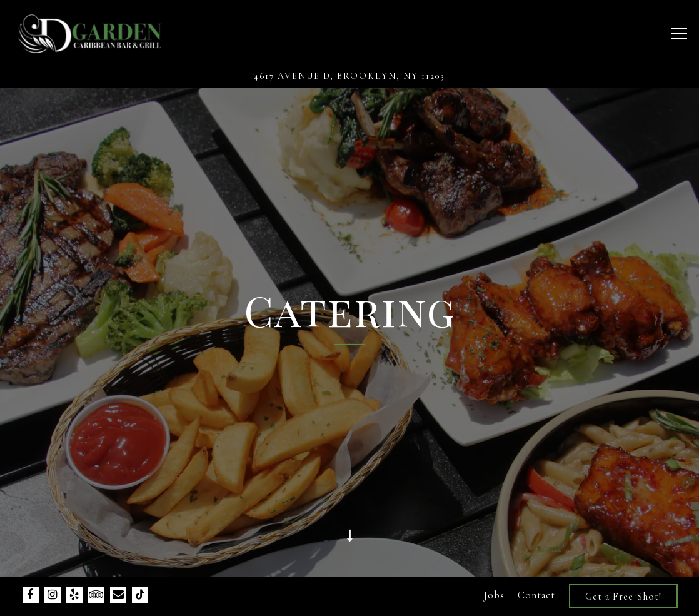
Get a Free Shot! (623, 597)
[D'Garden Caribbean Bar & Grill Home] (89, 33)
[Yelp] (74, 595)
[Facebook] (31, 595)
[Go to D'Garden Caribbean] (349, 76)
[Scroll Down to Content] (349, 542)
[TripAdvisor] (96, 595)
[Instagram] (53, 595)
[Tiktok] (140, 595)
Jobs (494, 595)
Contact (536, 595)
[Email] (118, 595)
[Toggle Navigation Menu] (679, 33)
